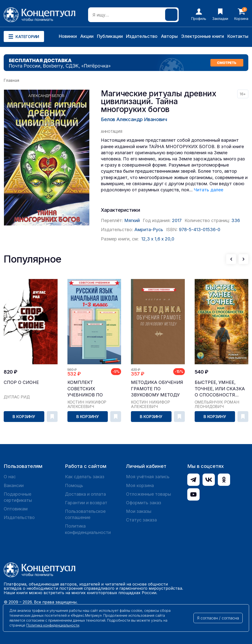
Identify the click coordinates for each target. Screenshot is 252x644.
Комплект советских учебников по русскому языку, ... (91, 389)
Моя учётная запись (148, 477)
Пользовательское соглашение (85, 514)
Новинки (68, 36)
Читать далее (209, 190)
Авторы (169, 36)
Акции (87, 36)
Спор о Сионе (21, 382)
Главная (11, 80)
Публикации (110, 36)
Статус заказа (141, 520)
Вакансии (14, 485)
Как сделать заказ (85, 477)
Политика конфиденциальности (88, 529)
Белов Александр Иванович (134, 119)
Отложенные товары (149, 494)
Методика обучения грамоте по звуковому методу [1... (157, 389)
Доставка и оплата (85, 494)
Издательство (142, 36)
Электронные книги (203, 36)
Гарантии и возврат (86, 503)
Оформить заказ (144, 503)
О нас (10, 477)
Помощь (74, 485)
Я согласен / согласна (218, 618)
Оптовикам (16, 509)
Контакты (238, 36)
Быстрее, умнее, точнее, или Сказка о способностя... (220, 388)
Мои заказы (139, 511)
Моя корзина (140, 485)
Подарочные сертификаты (18, 497)
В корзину (24, 417)
